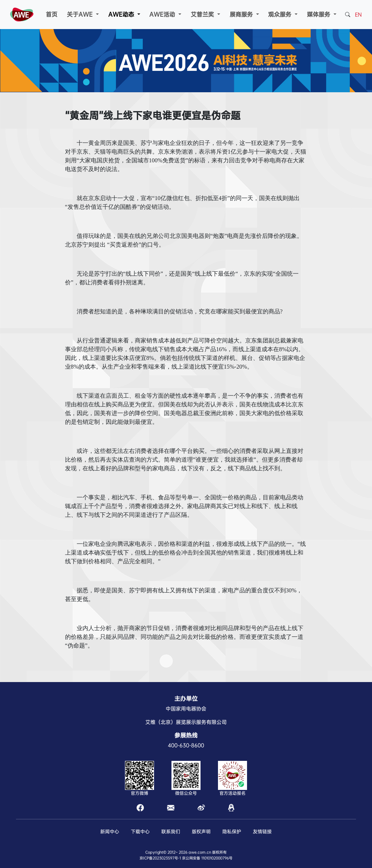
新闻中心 (110, 832)
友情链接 (262, 832)
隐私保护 (232, 832)
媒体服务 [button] (320, 14)
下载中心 (140, 832)
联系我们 (171, 832)
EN (358, 15)
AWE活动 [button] (163, 14)
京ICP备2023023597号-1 (160, 858)
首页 (52, 14)
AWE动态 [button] (122, 14)
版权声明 (201, 832)
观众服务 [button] (281, 14)
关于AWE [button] (81, 14)
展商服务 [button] (242, 14)
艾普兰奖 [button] (203, 14)
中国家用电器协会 (186, 709)
